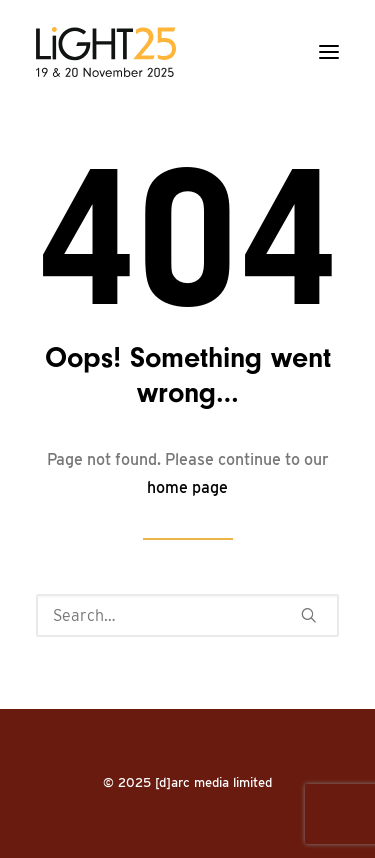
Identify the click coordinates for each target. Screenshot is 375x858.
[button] (329, 52)
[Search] (187, 615)
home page (187, 487)
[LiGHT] (106, 52)
